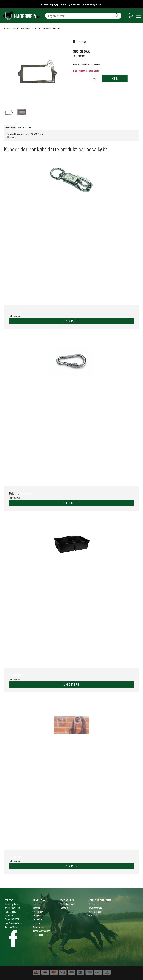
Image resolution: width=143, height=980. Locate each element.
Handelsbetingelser (69, 904)
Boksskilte (93, 915)
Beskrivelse (10, 127)
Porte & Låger (95, 912)
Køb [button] (115, 78)
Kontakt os (65, 908)
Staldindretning (95, 908)
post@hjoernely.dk (13, 923)
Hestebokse (94, 904)
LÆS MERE (72, 321)
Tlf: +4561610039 (12, 919)
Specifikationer (24, 127)
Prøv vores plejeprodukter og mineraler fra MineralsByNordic (72, 4)
